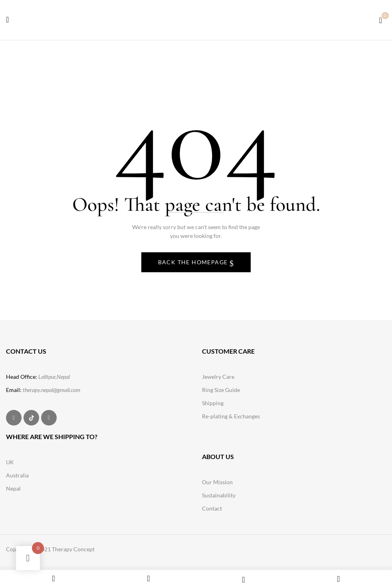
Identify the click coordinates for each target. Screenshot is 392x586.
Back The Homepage (194, 262)
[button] (381, 19)
